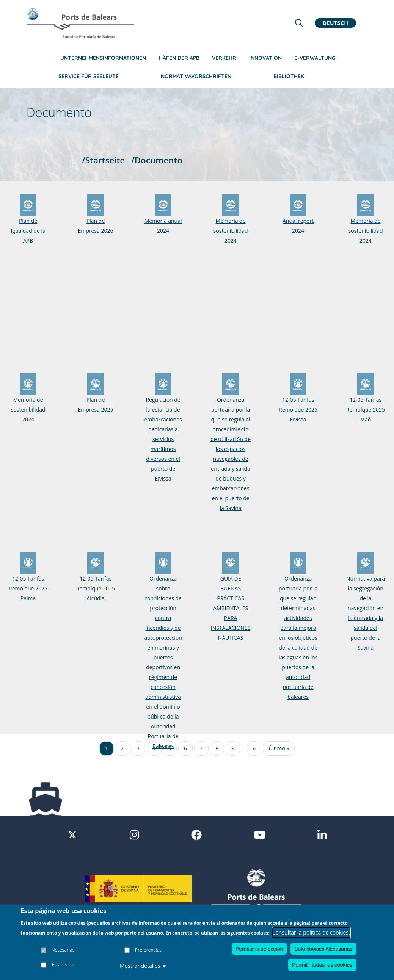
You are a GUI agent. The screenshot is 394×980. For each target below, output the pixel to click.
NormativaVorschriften (196, 76)
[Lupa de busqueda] (299, 23)
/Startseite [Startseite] (103, 160)
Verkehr (224, 58)
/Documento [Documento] (157, 160)
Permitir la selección (259, 949)
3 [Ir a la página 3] (138, 748)
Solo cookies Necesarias (323, 949)
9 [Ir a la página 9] (233, 748)
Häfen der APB (179, 58)
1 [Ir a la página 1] (107, 748)
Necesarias (63, 950)
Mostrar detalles (143, 966)
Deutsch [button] (336, 23)
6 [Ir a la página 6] (185, 748)
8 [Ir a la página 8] (217, 748)
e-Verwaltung (315, 58)
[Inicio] (80, 23)
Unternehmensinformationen (103, 58)
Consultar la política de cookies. (311, 932)
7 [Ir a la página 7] (201, 748)
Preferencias (148, 950)
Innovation (265, 58)
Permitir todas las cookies (322, 965)
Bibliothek (289, 76)
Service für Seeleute (89, 76)
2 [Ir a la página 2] (122, 748)
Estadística (63, 965)
